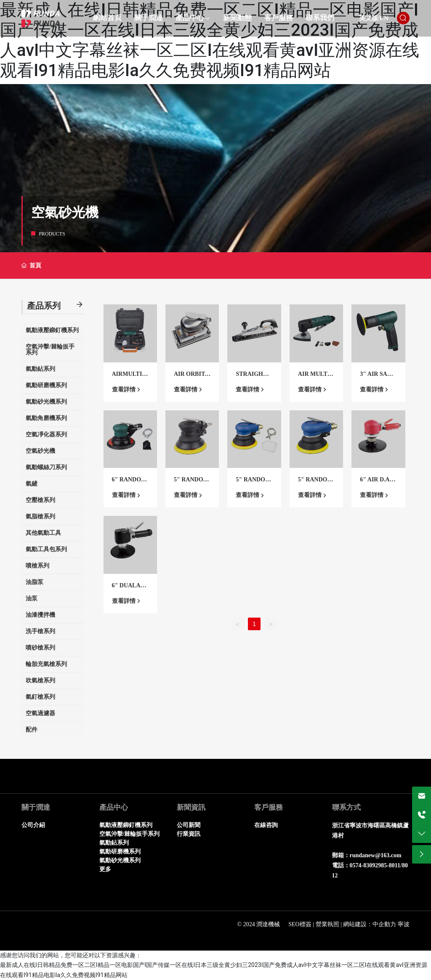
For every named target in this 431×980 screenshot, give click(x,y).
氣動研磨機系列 (120, 852)
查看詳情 (124, 390)
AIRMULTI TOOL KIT (130, 377)
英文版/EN (374, 18)
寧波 (404, 924)
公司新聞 (189, 825)
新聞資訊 (191, 807)
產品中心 (114, 807)
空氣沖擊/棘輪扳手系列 (130, 834)
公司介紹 (33, 825)
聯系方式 (346, 807)
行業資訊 (189, 834)
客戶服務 (269, 807)
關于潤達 (36, 807)
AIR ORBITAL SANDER (191, 377)
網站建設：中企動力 (370, 924)
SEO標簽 (300, 924)
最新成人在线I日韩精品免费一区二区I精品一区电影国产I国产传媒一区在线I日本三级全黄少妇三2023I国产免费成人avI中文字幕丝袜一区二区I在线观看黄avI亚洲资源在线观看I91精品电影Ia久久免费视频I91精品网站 (210, 40)
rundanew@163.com (376, 855)
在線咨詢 (266, 825)
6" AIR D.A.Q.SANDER (375, 483)
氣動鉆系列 (114, 843)
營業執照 (327, 924)
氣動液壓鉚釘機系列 (126, 825)
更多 (105, 869)
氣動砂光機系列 (120, 860)
